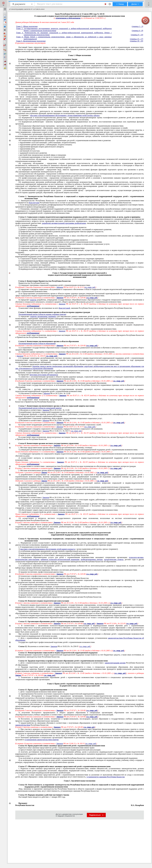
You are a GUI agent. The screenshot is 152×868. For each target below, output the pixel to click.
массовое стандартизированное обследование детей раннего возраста (48, 549)
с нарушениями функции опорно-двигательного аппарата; (41, 147)
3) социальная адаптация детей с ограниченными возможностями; (45, 246)
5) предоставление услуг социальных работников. (38, 595)
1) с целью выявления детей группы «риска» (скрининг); (68, 549)
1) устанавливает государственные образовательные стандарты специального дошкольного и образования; (80, 349)
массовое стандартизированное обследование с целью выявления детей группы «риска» (65, 115)
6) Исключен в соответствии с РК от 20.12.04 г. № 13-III (44, 497)
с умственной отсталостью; (29, 151)
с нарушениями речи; (27, 149)
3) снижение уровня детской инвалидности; (36, 234)
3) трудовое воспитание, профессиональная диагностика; (41, 572)
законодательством (23, 725)
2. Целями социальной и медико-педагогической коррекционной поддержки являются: (53, 227)
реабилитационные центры (92, 559)
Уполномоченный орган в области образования (37, 343)
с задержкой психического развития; (33, 153)
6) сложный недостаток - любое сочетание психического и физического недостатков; (52, 93)
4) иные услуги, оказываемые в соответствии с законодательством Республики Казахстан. (54, 555)
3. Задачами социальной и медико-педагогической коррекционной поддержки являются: (53, 240)
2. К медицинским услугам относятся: (33, 547)
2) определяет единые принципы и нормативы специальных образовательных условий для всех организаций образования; (67, 352)
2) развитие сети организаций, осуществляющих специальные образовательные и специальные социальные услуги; (64, 244)
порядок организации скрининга (43, 316)
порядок (33, 300)
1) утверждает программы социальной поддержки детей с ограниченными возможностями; (54, 285)
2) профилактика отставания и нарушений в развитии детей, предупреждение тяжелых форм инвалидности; (61, 232)
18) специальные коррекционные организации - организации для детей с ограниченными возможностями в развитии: (65, 140)
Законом (47, 393)
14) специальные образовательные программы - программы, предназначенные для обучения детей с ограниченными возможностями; (71, 126)
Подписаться (96, 815)
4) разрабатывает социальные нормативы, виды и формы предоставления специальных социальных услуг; (60, 418)
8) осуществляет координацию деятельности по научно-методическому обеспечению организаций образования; (63, 383)
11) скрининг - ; (59, 115)
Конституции (34, 203)
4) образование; (47, 576)
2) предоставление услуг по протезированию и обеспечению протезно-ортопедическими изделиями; (58, 589)
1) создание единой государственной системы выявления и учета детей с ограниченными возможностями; (60, 242)
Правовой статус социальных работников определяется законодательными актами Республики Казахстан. (60, 597)
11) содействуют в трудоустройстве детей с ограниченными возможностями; (49, 512)
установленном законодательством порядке (42, 740)
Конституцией (64, 308)
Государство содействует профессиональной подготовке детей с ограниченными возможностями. (57, 642)
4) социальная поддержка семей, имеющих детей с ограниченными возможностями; (52, 248)
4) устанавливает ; (80, 367)
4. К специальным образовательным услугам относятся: (40, 564)
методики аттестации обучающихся (44, 375)
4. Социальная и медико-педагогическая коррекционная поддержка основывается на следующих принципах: (61, 259)
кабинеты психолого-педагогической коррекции (60, 559)
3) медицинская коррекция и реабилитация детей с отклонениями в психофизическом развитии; (56, 553)
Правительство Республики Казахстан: (34, 283)
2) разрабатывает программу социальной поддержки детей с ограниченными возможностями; (55, 412)
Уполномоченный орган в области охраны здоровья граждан (42, 314)
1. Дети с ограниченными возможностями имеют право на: (42, 692)
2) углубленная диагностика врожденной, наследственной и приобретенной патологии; (53, 551)
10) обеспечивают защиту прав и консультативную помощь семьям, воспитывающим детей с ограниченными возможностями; (68, 510)
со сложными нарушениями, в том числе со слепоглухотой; (42, 157)
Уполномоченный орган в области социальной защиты (40, 408)
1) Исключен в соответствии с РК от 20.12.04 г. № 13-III (44, 410)
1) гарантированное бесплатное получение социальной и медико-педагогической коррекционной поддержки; (61, 694)
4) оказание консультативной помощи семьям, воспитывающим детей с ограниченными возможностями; (60, 593)
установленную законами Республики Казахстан (106, 777)
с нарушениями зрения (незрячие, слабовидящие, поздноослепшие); (45, 145)
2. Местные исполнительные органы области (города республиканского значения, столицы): (55, 470)
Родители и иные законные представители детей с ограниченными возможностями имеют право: (57, 748)
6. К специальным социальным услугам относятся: (38, 584)
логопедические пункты (114, 559)
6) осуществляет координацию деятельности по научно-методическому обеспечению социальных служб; (60, 425)
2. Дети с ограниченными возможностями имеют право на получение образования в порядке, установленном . (80, 639)
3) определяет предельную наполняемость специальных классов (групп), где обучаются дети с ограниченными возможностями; (69, 364)
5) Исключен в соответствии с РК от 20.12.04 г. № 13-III (44, 420)
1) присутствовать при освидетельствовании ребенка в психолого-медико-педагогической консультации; (60, 750)
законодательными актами (115, 663)
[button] (3, 4)
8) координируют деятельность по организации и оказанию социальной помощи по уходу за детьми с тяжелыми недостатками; (69, 504)
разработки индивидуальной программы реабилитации (64, 223)
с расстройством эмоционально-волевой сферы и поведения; (42, 155)
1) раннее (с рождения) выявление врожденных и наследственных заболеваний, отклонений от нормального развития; (65, 229)
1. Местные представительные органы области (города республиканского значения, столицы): (55, 448)
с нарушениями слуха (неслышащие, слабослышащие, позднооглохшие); (47, 143)
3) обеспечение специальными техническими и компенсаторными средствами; (49, 591)
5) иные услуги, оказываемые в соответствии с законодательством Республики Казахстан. (54, 578)
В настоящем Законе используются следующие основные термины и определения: (51, 61)
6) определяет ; (38, 375)
